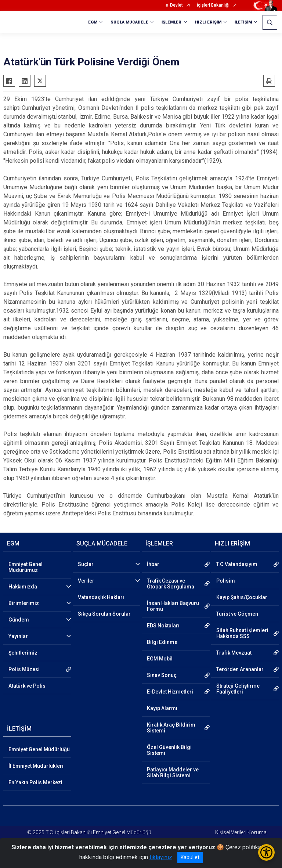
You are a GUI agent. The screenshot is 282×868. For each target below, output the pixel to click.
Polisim (226, 581)
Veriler (86, 581)
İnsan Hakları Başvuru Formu (173, 606)
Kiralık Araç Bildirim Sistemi (171, 728)
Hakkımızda (23, 587)
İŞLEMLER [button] (172, 22)
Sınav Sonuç (162, 675)
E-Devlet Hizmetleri (170, 692)
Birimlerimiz (24, 603)
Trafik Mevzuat (234, 653)
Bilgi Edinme (162, 642)
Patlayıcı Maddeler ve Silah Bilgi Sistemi (173, 772)
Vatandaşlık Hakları (101, 597)
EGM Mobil (160, 659)
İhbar (153, 564)
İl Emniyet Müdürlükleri (36, 766)
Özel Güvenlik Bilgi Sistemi (169, 750)
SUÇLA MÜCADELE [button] (129, 22)
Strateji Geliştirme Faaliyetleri (238, 689)
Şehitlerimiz (23, 653)
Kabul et (190, 857)
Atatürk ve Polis (27, 686)
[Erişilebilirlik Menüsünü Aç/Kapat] (266, 852)
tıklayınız (161, 857)
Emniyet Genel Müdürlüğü (39, 749)
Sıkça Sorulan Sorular (104, 614)
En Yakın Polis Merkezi (35, 782)
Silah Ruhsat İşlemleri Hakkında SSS (242, 633)
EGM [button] (93, 22)
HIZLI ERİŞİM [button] (208, 22)
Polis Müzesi (24, 669)
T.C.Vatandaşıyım (237, 564)
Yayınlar (18, 636)
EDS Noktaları (163, 626)
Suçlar (86, 564)
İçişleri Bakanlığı (213, 5)
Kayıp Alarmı (162, 708)
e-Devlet (174, 5)
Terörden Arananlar (240, 669)
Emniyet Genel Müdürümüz (26, 567)
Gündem (19, 620)
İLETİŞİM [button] (243, 22)
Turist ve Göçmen (237, 614)
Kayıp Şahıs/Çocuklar (242, 597)
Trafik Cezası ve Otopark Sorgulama (171, 584)
